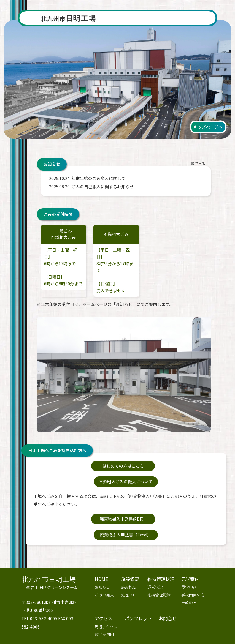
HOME (101, 548)
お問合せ (168, 587)
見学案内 (190, 548)
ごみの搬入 (104, 564)
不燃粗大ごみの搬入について (162, 466)
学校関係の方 (193, 564)
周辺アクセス (106, 596)
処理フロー (131, 564)
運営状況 (155, 556)
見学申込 (189, 556)
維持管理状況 (161, 548)
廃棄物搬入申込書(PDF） (90, 503)
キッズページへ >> (209, 618)
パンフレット (138, 587)
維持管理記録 (159, 564)
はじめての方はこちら (90, 466)
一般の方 (189, 572)
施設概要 (130, 548)
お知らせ (102, 556)
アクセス (103, 587)
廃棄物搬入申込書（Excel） (162, 503)
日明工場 (68, 18)
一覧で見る (196, 164)
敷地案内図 (104, 603)
